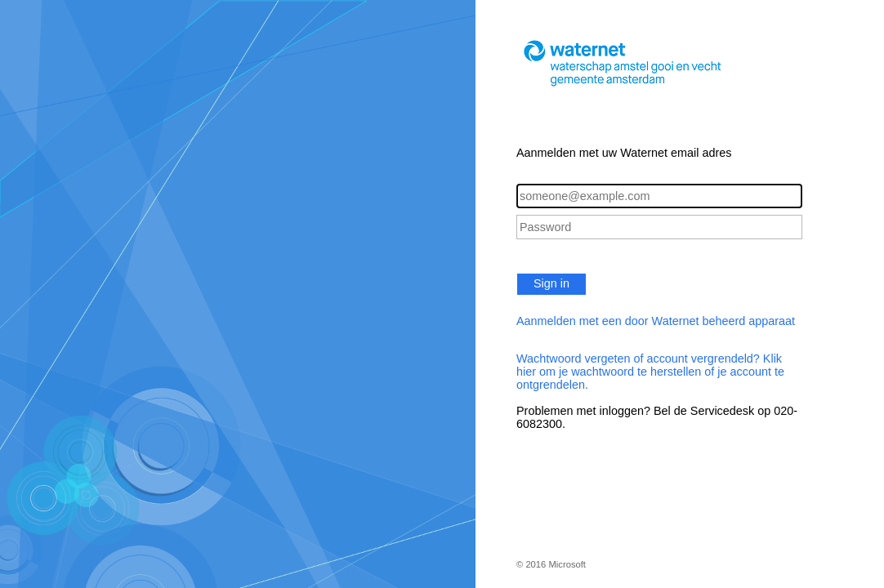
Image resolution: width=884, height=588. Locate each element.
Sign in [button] (551, 283)
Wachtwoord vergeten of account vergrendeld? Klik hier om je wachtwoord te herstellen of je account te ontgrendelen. (650, 372)
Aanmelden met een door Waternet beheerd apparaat (656, 321)
